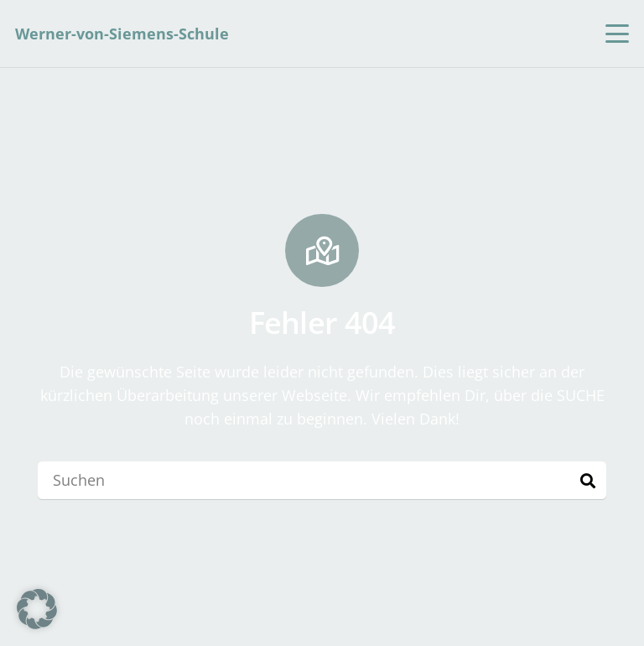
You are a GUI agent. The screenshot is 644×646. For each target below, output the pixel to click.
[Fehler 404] (322, 251)
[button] (618, 34)
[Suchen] (322, 480)
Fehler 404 (322, 323)
